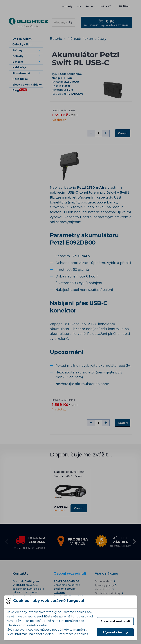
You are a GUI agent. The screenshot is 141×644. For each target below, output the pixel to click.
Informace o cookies (73, 634)
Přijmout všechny (115, 632)
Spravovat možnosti (115, 621)
